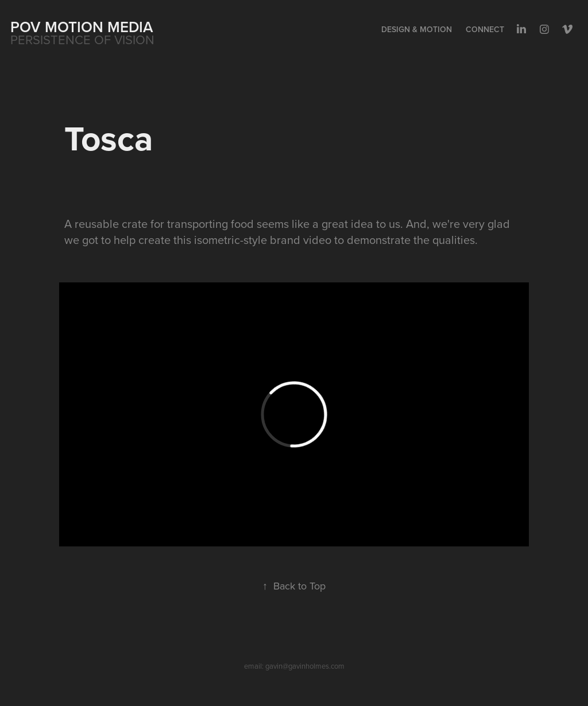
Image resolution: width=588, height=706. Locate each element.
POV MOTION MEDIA (82, 27)
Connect (485, 29)
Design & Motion (417, 29)
